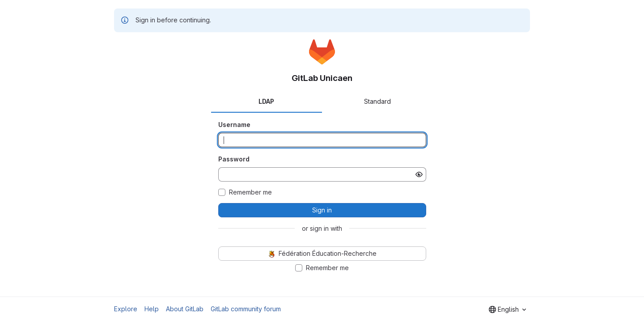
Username (234, 125)
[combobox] (507, 309)
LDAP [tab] (266, 101)
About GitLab (185, 309)
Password (234, 159)
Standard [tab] (377, 101)
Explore (126, 309)
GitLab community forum (246, 309)
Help (152, 309)
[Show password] (419, 174)
